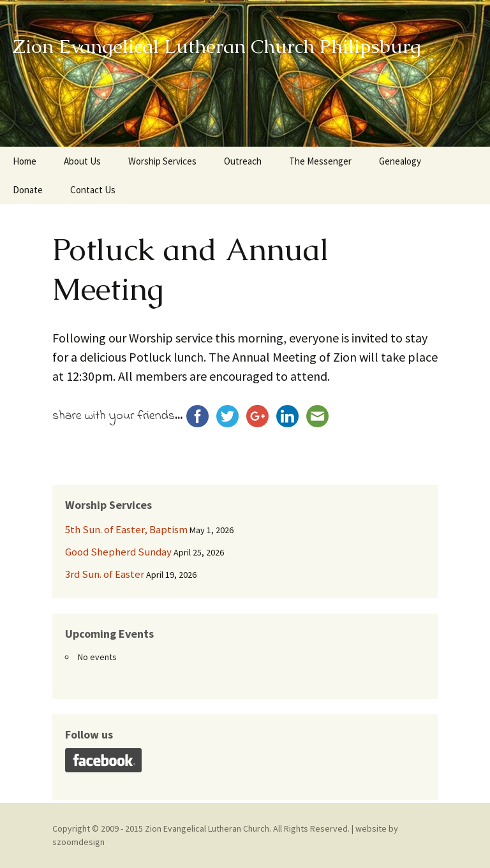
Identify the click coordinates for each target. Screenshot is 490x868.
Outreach (243, 161)
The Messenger (320, 161)
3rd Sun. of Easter (105, 574)
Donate (28, 190)
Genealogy (400, 161)
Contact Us (93, 190)
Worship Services (162, 161)
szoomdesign (78, 842)
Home (25, 161)
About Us (82, 161)
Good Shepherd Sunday (118, 552)
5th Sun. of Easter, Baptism (126, 529)
